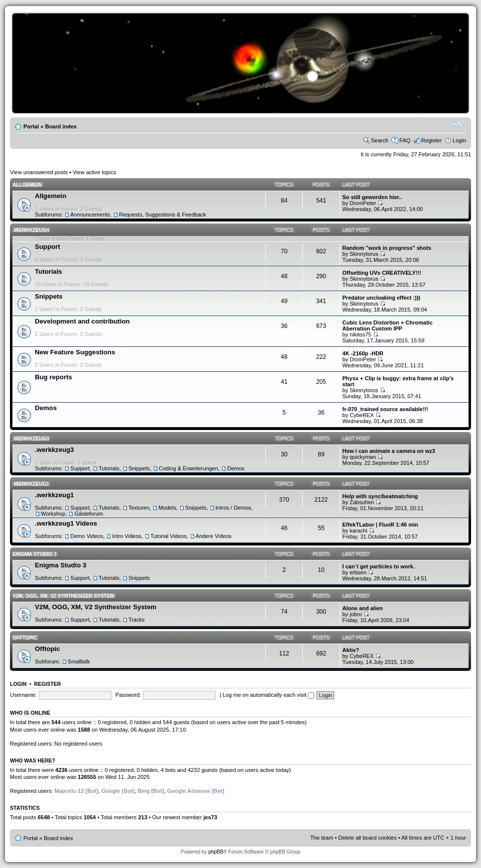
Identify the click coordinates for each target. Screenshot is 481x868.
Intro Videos (127, 536)
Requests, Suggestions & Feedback (163, 215)
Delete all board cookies (367, 838)
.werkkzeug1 (31, 484)
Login (459, 140)
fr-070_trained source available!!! (385, 409)
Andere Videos (214, 536)
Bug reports (54, 377)
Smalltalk (79, 661)
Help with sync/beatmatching (380, 496)
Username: (23, 695)
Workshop (53, 514)
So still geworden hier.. (372, 197)
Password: (128, 695)
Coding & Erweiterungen (188, 468)
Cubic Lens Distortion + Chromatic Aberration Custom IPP (388, 325)
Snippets (49, 296)
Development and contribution (82, 321)
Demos (46, 408)
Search (380, 140)
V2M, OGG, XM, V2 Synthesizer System (63, 596)
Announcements (90, 215)
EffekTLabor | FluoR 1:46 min (380, 525)
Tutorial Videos (169, 536)
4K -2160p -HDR (363, 353)
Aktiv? (351, 650)
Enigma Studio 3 (35, 554)
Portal (31, 126)
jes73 (210, 817)
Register (431, 140)
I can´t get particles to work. (379, 566)
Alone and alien (363, 608)
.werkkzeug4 (31, 230)
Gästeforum (88, 514)
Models (167, 508)
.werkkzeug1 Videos (66, 523)
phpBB (216, 852)
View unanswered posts (39, 172)
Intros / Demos (234, 508)
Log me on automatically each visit (268, 695)
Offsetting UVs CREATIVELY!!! (382, 273)
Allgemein (27, 185)
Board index (61, 126)
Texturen (139, 508)
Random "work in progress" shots (387, 248)
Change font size (459, 124)
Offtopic (25, 638)
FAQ (405, 140)
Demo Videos (87, 536)
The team (322, 838)
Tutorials (49, 271)
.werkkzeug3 (31, 439)
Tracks (137, 620)
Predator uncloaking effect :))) (381, 298)
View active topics (94, 172)
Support (48, 247)
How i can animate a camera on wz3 (389, 451)
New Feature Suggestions (75, 352)
